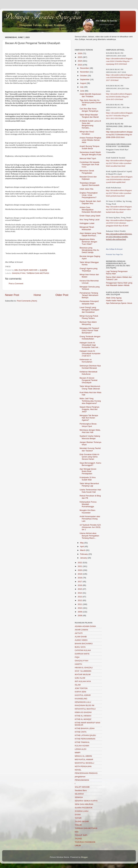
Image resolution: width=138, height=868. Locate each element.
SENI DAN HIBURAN (84, 804)
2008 (80, 616)
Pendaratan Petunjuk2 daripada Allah (89, 302)
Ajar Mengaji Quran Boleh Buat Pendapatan (88, 471)
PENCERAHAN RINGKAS (86, 773)
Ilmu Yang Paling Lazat (90, 220)
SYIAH (78, 815)
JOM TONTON (81, 688)
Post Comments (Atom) (27, 301)
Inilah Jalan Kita (86, 189)
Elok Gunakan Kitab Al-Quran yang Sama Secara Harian (90, 457)
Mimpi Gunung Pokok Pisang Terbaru (89, 317)
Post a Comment (16, 284)
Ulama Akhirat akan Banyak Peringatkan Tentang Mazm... (89, 536)
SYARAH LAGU (82, 811)
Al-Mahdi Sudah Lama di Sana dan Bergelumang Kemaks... (90, 124)
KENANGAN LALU (83, 702)
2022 (80, 563)
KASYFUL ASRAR (83, 695)
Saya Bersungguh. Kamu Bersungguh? (90, 464)
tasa (77, 832)
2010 (80, 608)
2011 (80, 604)
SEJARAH (79, 794)
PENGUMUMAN (82, 780)
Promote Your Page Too (114, 254)
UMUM (78, 845)
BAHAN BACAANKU (84, 644)
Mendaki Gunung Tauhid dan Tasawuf (90, 449)
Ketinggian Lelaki (87, 223)
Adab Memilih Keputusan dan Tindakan (90, 95)
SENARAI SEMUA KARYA (86, 801)
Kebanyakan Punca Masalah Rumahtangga (88, 504)
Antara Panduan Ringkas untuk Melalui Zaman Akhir (90, 140)
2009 (80, 612)
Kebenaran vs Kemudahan (86, 361)
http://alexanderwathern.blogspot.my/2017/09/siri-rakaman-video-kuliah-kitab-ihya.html (119, 209)
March (83, 550)
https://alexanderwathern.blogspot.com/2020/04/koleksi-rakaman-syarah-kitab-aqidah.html (120, 179)
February (84, 554)
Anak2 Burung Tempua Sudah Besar (89, 147)
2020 (80, 570)
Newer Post (12, 295)
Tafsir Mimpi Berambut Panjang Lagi (89, 485)
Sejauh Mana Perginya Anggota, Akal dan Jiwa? (89, 409)
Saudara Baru (81, 790)
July (82, 87)
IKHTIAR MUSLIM (83, 674)
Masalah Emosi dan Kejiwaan (88, 178)
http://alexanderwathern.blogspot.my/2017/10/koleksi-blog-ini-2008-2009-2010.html (119, 135)
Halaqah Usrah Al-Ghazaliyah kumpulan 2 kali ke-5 (90, 353)
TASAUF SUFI (81, 835)
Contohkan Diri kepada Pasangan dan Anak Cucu (89, 164)
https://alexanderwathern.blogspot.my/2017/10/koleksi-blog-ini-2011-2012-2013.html (120, 116)
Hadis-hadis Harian (114, 301)
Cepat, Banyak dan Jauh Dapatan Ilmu (90, 202)
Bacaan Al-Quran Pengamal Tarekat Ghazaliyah (89, 380)
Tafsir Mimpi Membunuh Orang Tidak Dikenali (90, 387)
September (85, 79)
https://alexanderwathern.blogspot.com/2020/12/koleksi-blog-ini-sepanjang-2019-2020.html (120, 61)
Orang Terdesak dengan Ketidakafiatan (90, 338)
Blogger (84, 857)
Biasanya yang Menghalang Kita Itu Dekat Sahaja (89, 250)
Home (37, 295)
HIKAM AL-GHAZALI (84, 668)
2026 (80, 53)
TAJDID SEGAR (82, 821)
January (84, 558)
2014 (80, 593)
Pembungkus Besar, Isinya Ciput (88, 425)
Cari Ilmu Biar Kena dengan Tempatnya (89, 110)
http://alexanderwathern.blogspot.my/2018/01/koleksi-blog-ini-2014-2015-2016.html (119, 97)
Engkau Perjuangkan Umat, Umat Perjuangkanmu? (89, 195)
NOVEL (78, 770)
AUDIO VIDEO (81, 640)
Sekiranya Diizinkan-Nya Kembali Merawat (90, 367)
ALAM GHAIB (81, 637)
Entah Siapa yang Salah (90, 216)
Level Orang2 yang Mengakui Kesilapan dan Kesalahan (89, 310)
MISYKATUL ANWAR (84, 759)
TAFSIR (78, 818)
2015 (80, 589)
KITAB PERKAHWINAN (85, 739)
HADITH (78, 664)
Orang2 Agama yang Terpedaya (89, 270)
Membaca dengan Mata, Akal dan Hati (90, 431)
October (84, 76)
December (85, 68)
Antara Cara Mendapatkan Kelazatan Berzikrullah (90, 210)
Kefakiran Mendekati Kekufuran (88, 373)
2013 (80, 597)
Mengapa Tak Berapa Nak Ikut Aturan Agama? (89, 418)
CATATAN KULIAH (83, 650)
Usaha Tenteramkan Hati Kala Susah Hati (90, 491)
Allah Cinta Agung (114, 298)
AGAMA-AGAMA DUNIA (85, 626)
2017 (80, 582)
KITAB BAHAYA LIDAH (85, 728)
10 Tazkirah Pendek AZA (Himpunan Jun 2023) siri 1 (90, 527)
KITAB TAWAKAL (82, 742)
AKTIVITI (79, 633)
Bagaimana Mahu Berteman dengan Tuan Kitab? (88, 242)
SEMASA (79, 797)
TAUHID (78, 839)
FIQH (77, 657)
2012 (80, 600)
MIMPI (78, 753)
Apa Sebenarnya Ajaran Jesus (119, 303)
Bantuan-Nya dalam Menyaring (88, 323)
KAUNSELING (81, 699)
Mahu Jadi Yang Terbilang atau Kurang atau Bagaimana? (90, 401)
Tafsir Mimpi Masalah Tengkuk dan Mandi (89, 116)
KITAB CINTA (81, 732)
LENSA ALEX (81, 749)
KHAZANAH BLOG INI (85, 705)
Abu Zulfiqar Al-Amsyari (114, 249)
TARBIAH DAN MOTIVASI (38, 273)
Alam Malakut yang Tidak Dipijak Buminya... (90, 234)
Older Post (62, 295)
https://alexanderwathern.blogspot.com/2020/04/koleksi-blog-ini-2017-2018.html (120, 78)
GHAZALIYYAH (19, 273)
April (82, 546)
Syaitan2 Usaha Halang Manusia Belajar (90, 437)
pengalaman (80, 777)
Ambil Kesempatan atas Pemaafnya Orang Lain (90, 519)
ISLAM (78, 685)
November (85, 72)
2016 (80, 585)
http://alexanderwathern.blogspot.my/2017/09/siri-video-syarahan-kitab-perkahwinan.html (119, 193)
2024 (80, 61)
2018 (80, 578)
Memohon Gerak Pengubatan (87, 172)
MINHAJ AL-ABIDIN (83, 756)
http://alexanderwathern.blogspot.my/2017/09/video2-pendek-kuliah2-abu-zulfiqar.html (119, 237)
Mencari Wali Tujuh (88, 158)
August (83, 83)
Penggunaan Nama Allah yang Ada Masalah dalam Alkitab (119, 284)
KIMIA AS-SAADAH (83, 712)
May (82, 543)
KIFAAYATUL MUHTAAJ (85, 709)
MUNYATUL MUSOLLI (84, 763)
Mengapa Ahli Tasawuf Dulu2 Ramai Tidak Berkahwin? (89, 330)
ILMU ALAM (80, 678)
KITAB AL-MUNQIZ (83, 719)
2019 (80, 574)
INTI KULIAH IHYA (83, 681)
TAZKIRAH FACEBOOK (85, 842)
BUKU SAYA (80, 647)
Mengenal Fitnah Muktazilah (87, 228)
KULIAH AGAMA (82, 746)
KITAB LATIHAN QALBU (85, 735)
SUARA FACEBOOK (84, 808)
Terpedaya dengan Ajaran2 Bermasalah (89, 184)
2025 (80, 57)
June (82, 91)
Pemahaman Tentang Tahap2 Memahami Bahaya (89, 295)
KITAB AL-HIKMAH (83, 716)
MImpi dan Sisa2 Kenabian (87, 133)
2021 (80, 566)
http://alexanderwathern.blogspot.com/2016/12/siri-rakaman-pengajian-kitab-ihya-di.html (120, 223)
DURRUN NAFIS (82, 654)
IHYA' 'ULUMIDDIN (83, 671)
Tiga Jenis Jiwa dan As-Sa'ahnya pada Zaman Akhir (90, 102)
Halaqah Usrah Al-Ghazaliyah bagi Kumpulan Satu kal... (90, 345)
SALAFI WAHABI (82, 787)
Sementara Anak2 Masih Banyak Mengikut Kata (90, 153)
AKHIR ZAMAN (81, 630)
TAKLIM (78, 825)
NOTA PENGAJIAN (83, 766)
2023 (80, 65)
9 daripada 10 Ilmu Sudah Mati (88, 479)
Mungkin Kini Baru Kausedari (88, 511)
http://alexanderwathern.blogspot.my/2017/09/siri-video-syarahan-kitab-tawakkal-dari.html (119, 163)
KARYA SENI (80, 692)
